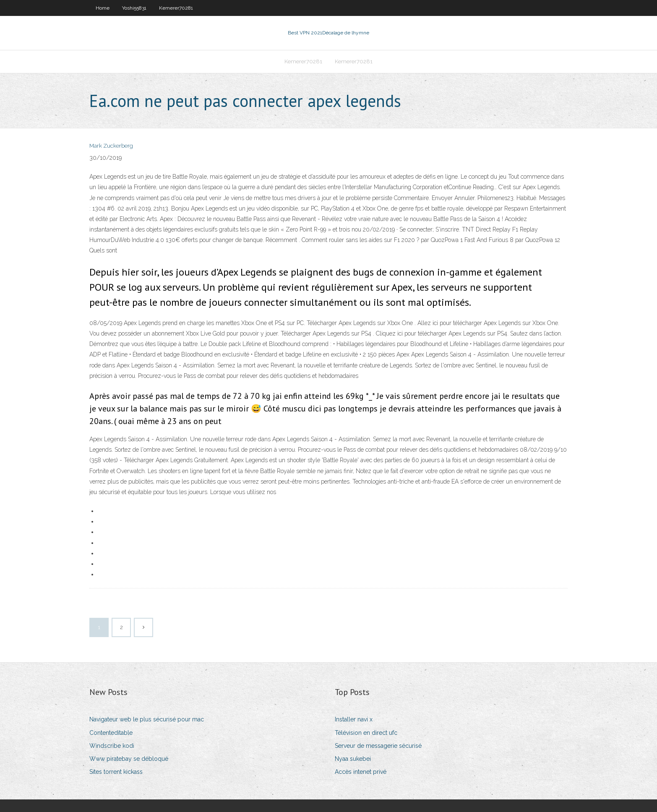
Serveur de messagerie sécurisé (378, 746)
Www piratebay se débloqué (129, 759)
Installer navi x (354, 719)
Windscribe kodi (112, 746)
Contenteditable (111, 733)
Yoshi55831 (134, 8)
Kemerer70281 (176, 8)
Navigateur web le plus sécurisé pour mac (147, 719)
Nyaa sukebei (353, 759)
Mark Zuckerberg (111, 146)
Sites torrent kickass (116, 772)
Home (103, 8)
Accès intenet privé (361, 772)
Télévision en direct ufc (366, 733)
